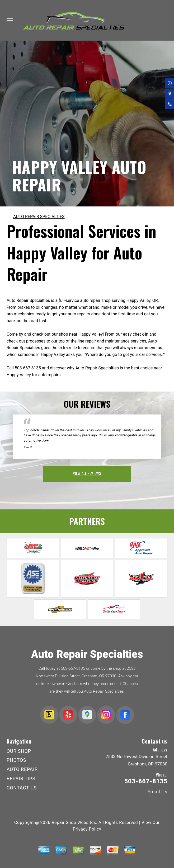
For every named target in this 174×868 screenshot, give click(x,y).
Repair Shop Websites (74, 823)
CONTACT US (22, 788)
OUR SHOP (19, 751)
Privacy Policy (87, 829)
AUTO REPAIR (22, 769)
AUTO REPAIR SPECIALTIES (39, 217)
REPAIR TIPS (21, 778)
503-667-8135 (28, 368)
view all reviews (87, 473)
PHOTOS (16, 760)
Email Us (157, 792)
